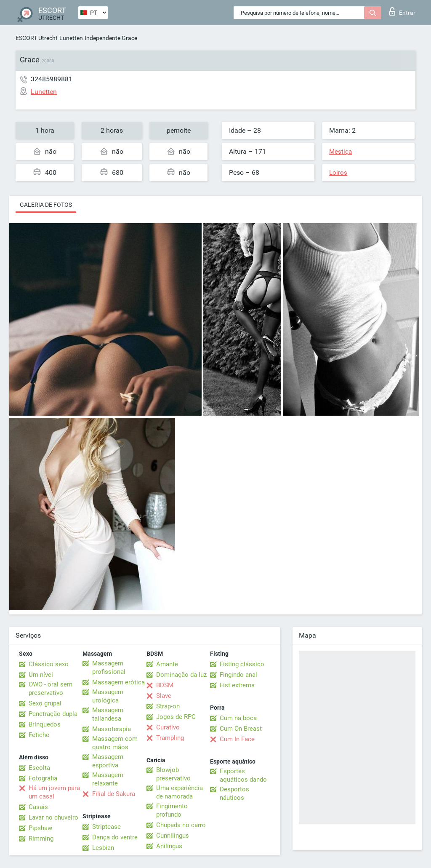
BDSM (165, 685)
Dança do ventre (115, 837)
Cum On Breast (241, 729)
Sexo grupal (45, 703)
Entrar (402, 11)
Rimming (41, 839)
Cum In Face (237, 739)
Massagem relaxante (108, 779)
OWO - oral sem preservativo (51, 689)
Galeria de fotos (46, 205)
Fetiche (39, 735)
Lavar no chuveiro (53, 817)
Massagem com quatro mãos (115, 743)
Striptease (106, 827)
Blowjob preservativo (173, 774)
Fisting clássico (242, 664)
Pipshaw (40, 828)
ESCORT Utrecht (37, 38)
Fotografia (43, 778)
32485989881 (52, 79)
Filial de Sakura (114, 794)
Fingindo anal (238, 675)
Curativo (168, 727)
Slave (164, 696)
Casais (38, 807)
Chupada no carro (181, 825)
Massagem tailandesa (108, 714)
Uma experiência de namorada (180, 792)
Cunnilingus (173, 836)
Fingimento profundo (172, 810)
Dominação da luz (181, 675)
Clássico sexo (49, 664)
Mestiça (341, 152)
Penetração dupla (53, 714)
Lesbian (103, 848)
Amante (167, 664)
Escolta (39, 768)
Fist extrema (237, 685)
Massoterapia (112, 729)
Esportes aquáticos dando (243, 775)
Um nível (41, 675)
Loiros (338, 173)
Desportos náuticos (234, 793)
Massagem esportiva (108, 761)
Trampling (170, 738)
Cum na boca (238, 718)
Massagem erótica (118, 682)
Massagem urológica (108, 696)
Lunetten (71, 38)
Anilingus (169, 846)
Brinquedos (45, 724)
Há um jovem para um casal (54, 792)
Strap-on (168, 706)
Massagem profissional (109, 668)
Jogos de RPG (176, 717)
